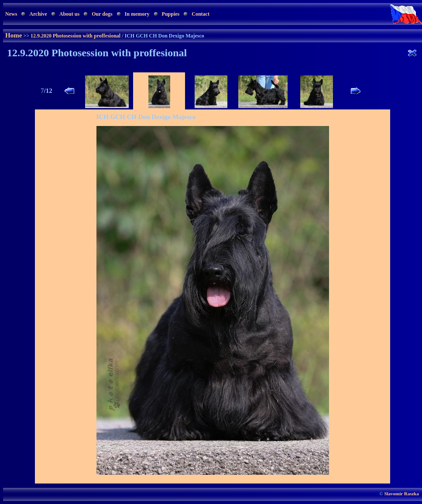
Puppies (171, 14)
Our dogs (102, 14)
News (11, 14)
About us (69, 14)
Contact (201, 14)
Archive (38, 14)
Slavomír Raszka (401, 494)
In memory (137, 14)
